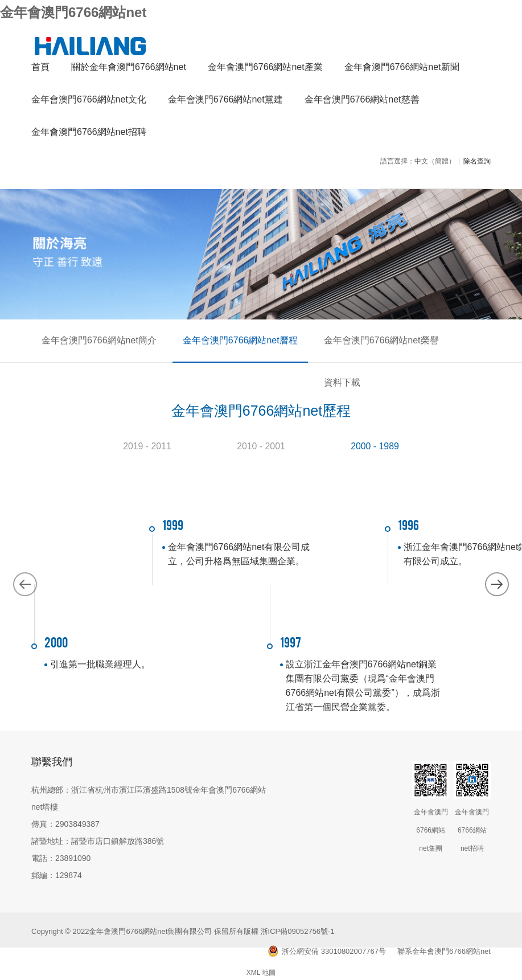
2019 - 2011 (147, 441)
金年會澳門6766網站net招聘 (89, 134)
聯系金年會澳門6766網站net (444, 947)
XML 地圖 (261, 968)
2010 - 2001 (261, 441)
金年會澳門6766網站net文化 (89, 102)
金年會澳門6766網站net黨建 (225, 102)
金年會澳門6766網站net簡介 (94, 343)
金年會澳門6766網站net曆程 (227, 343)
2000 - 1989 (375, 441)
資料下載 (451, 343)
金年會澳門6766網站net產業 (265, 69)
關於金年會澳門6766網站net (129, 69)
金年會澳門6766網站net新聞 (402, 69)
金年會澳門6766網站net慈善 (362, 102)
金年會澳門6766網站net (73, 12)
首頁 (40, 69)
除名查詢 (477, 163)
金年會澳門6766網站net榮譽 (359, 343)
